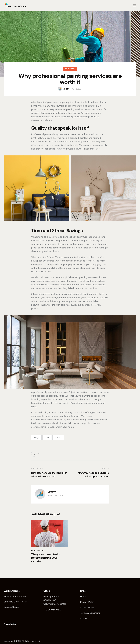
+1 (45, 610)
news (47, 438)
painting (58, 438)
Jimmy (52, 492)
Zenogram (9, 641)
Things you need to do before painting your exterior (45, 558)
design (36, 438)
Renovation (70, 69)
